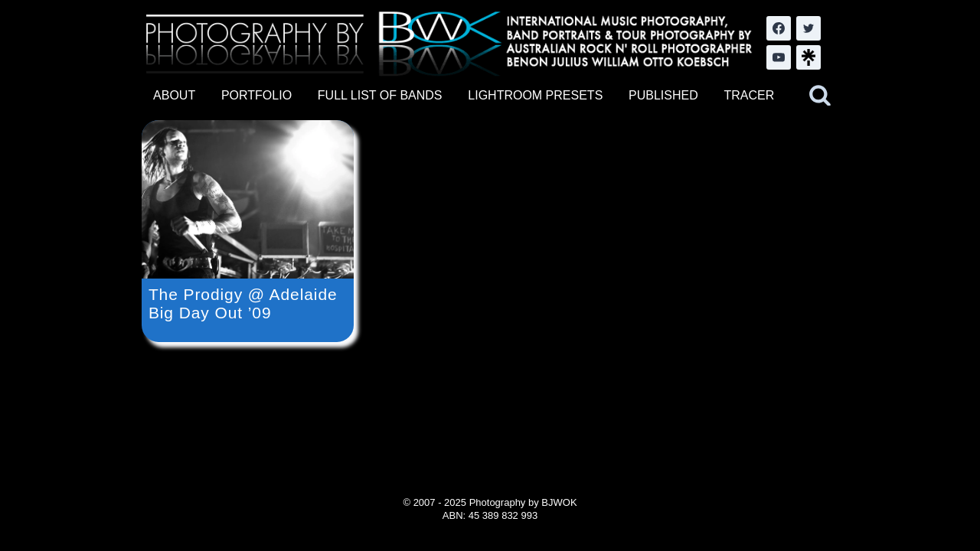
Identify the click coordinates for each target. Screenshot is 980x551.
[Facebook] (779, 28)
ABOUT (174, 95)
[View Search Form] (820, 96)
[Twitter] (808, 28)
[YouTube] (779, 57)
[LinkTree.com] (808, 57)
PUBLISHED (663, 95)
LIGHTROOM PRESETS (535, 95)
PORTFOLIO (256, 95)
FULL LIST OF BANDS (380, 95)
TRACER (749, 95)
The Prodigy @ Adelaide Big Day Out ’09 (243, 304)
